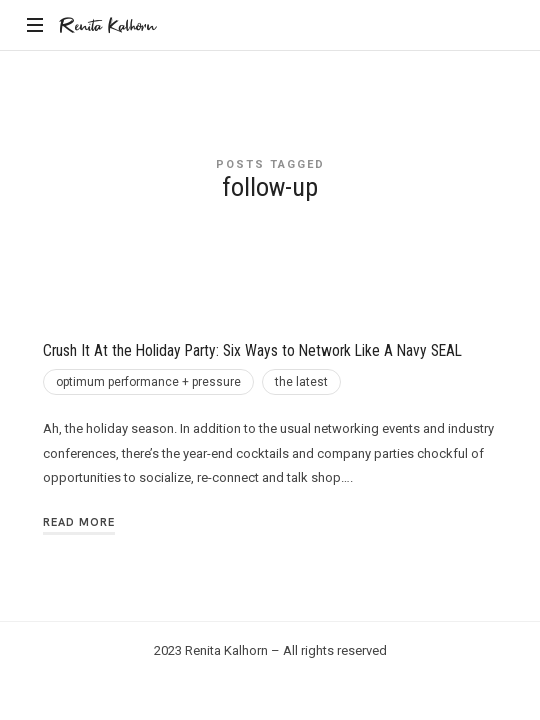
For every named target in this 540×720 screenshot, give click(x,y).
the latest (301, 382)
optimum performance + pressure (148, 382)
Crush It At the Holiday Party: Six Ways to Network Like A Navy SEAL (252, 351)
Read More (79, 522)
